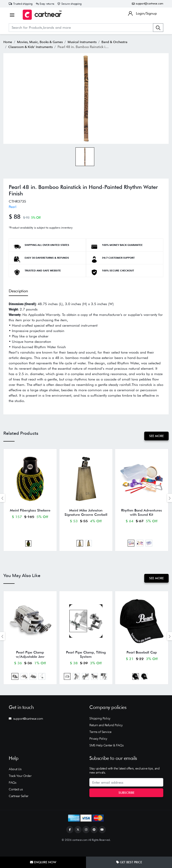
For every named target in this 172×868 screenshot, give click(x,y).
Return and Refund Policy (106, 735)
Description (18, 291)
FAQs (12, 793)
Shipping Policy (100, 728)
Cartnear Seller (19, 806)
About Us (15, 779)
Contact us (16, 800)
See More (156, 436)
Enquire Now (43, 862)
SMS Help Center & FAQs (106, 755)
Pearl (13, 207)
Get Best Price (129, 862)
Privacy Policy (98, 749)
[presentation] (2, 500)
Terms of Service (100, 742)
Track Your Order (20, 786)
